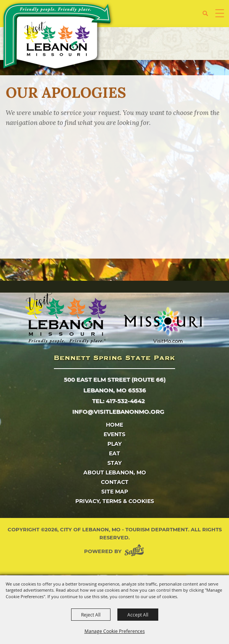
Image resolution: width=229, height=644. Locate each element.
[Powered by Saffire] (136, 551)
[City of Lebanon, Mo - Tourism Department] (58, 37)
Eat (115, 453)
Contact (115, 482)
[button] (208, 16)
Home (115, 425)
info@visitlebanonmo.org (118, 412)
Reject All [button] (91, 615)
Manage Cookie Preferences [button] (115, 631)
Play (115, 444)
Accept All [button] (138, 615)
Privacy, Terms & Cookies (115, 501)
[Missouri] (163, 325)
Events (115, 434)
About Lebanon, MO (115, 472)
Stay (115, 463)
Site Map (115, 492)
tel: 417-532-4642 (119, 401)
